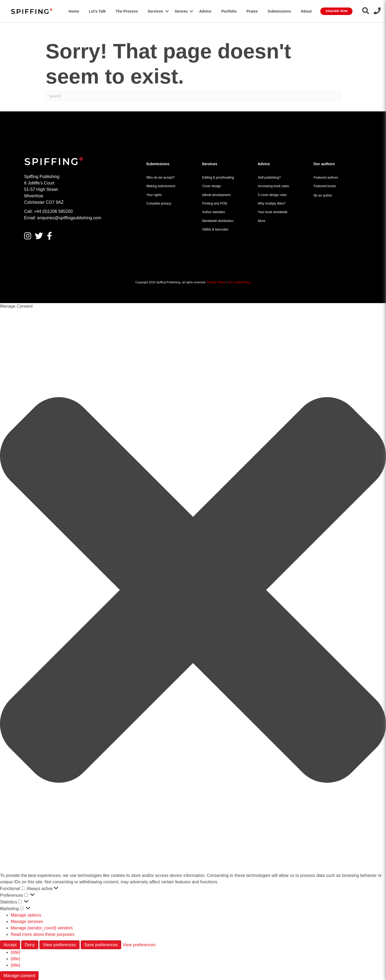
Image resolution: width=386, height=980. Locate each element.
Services (155, 11)
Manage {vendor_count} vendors (42, 928)
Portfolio (229, 11)
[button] (167, 11)
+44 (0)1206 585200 (53, 211)
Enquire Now (337, 11)
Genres (181, 11)
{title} (16, 952)
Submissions (279, 11)
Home (74, 11)
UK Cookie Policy (239, 282)
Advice (205, 11)
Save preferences (101, 945)
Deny (30, 945)
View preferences (59, 945)
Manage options (26, 915)
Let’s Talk (97, 11)
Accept (10, 945)
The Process (127, 11)
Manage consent (19, 976)
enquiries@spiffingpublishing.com (69, 218)
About (306, 11)
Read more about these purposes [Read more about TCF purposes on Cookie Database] (42, 934)
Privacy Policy (216, 282)
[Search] (193, 96)
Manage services (27, 921)
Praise (252, 11)
